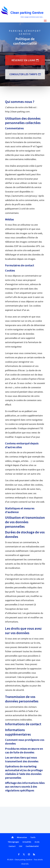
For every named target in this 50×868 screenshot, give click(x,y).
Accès (37, 842)
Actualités (27, 842)
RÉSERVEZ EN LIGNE (23, 60)
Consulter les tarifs (23, 74)
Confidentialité (32, 846)
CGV (21, 846)
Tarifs (33, 837)
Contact (12, 846)
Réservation (22, 837)
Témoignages (13, 842)
